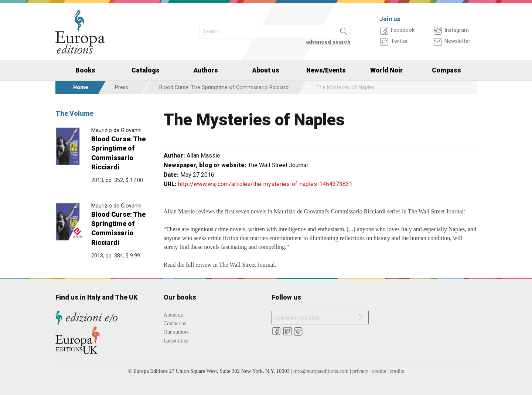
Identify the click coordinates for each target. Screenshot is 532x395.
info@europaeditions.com (321, 371)
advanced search (328, 42)
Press (122, 87)
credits (397, 371)
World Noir (386, 70)
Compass (446, 70)
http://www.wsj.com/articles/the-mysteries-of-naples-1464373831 (265, 184)
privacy (360, 371)
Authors (206, 70)
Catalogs (146, 70)
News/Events (326, 70)
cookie (379, 371)
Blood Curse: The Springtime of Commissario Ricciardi (224, 87)
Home (81, 87)
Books (85, 70)
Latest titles (176, 341)
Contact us (175, 323)
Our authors (176, 332)
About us (266, 70)
